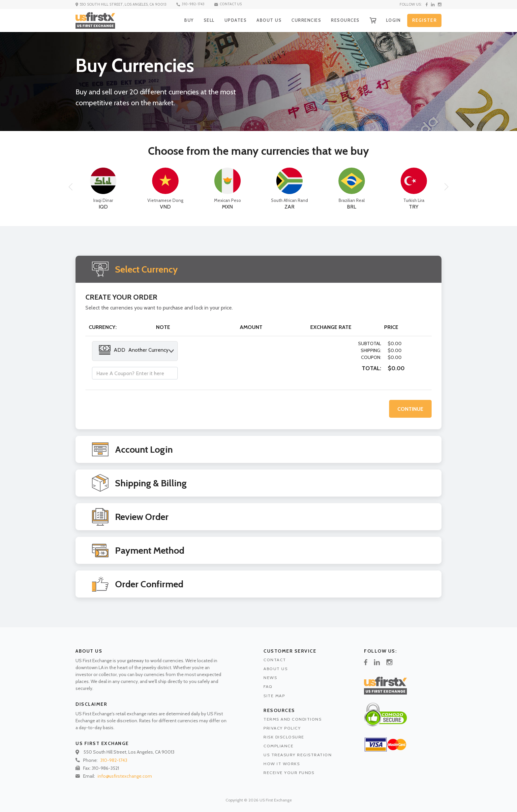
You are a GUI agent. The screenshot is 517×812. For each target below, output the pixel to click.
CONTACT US (229, 4)
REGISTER (424, 20)
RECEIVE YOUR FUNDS (289, 773)
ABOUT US (265, 20)
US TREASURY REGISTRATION (298, 755)
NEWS (270, 678)
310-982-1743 (191, 4)
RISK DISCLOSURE (284, 737)
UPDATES (231, 20)
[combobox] (135, 351)
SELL (204, 20)
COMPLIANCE (278, 746)
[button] (71, 187)
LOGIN (393, 20)
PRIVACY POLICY (282, 728)
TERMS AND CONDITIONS (292, 719)
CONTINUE (410, 409)
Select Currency (146, 269)
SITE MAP (274, 696)
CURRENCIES (303, 20)
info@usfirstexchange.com (125, 776)
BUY (183, 20)
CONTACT (275, 660)
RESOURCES (344, 20)
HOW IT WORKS (282, 764)
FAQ (268, 686)
